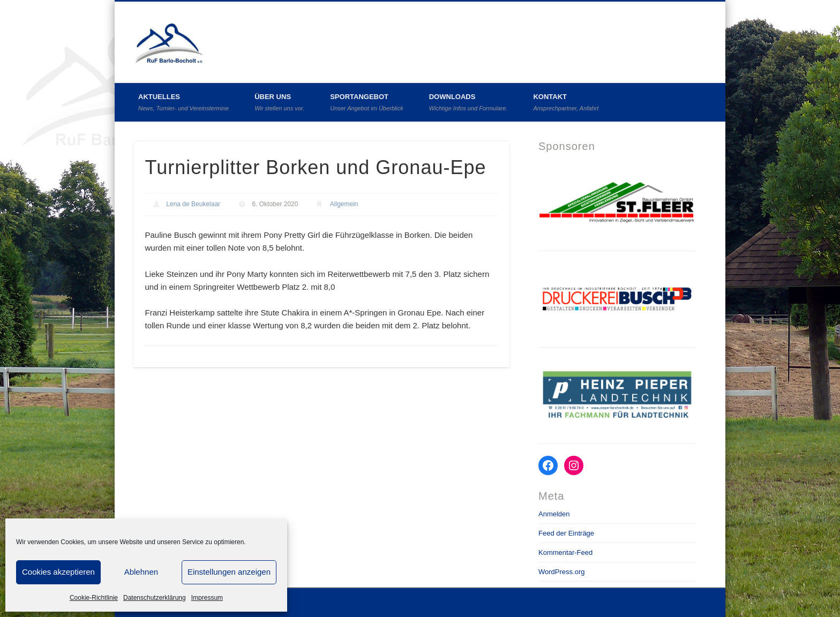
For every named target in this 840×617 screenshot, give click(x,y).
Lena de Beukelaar (193, 204)
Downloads (468, 102)
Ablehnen (141, 572)
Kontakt (566, 102)
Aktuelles (183, 102)
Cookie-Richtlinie (94, 598)
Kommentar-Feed (565, 552)
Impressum (207, 598)
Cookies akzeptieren (58, 572)
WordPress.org (561, 572)
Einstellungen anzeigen (229, 572)
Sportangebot (367, 102)
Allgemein (344, 204)
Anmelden (554, 514)
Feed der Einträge (566, 533)
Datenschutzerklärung (155, 598)
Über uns (279, 102)
